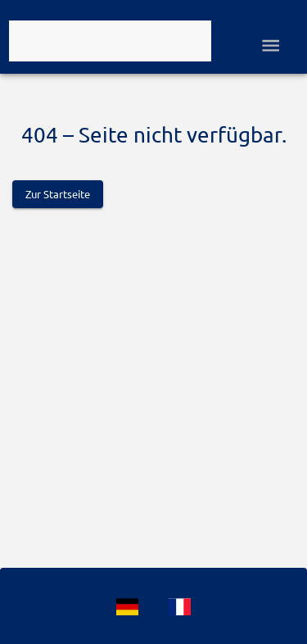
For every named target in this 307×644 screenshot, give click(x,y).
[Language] (128, 607)
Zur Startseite (58, 194)
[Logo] (110, 41)
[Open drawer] (271, 45)
